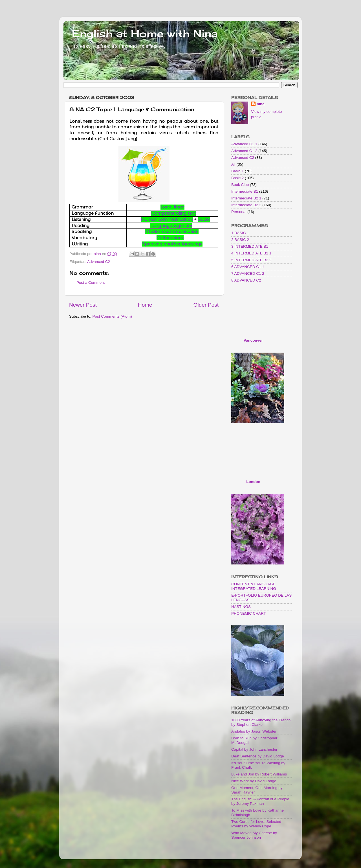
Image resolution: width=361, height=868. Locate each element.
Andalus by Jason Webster (254, 731)
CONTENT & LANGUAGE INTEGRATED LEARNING (254, 586)
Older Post (206, 305)
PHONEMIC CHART (249, 613)
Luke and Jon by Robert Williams (259, 774)
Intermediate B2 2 (246, 205)
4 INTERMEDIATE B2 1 (251, 253)
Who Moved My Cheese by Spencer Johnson (254, 835)
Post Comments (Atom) (112, 316)
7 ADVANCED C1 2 (248, 273)
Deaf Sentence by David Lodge (258, 756)
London (253, 482)
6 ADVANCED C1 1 (248, 267)
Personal (239, 212)
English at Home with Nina (145, 34)
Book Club (240, 185)
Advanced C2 (99, 262)
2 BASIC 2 (240, 240)
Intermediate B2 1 (246, 198)
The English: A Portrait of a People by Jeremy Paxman (260, 801)
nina (261, 104)
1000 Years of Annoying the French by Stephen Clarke (261, 722)
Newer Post (83, 305)
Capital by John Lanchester (254, 749)
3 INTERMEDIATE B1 (250, 246)
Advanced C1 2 (244, 151)
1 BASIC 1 (240, 233)
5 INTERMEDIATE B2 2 (251, 260)
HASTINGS (241, 607)
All (233, 164)
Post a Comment (91, 283)
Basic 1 (237, 171)
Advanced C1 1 (244, 144)
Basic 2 (237, 178)
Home (145, 305)
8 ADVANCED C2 (246, 280)
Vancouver (253, 340)
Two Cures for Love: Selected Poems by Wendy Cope (256, 824)
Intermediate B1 (245, 191)
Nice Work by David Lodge (254, 781)
